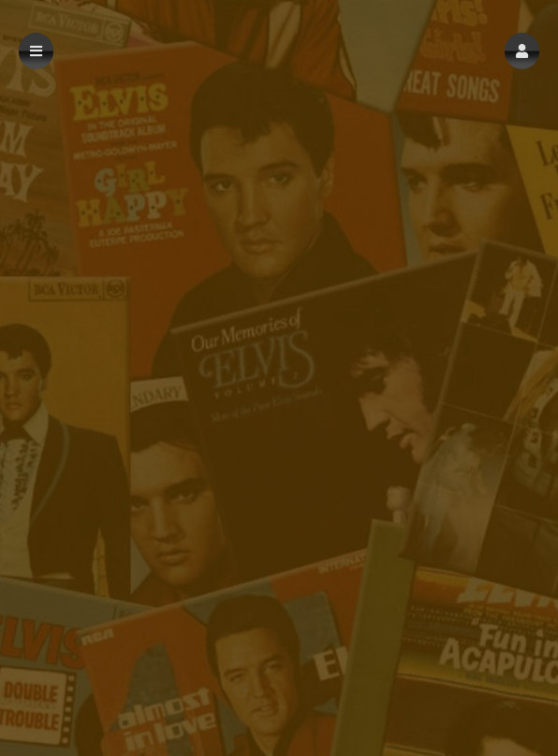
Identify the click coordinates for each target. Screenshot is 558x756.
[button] (522, 51)
